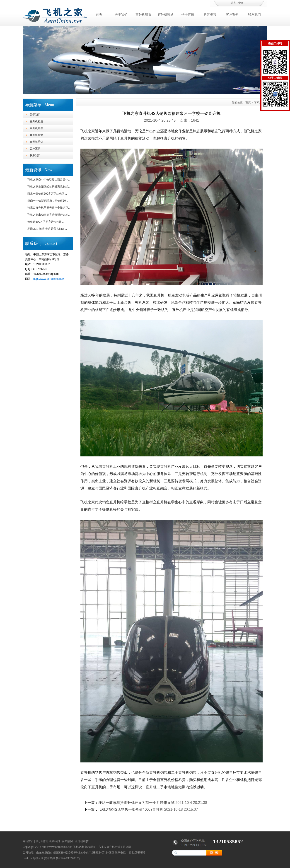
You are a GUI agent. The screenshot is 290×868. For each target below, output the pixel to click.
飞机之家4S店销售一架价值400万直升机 (131, 809)
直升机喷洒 (166, 14)
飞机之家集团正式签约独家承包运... (49, 187)
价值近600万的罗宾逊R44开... (46, 222)
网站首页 (28, 841)
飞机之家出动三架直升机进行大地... (49, 215)
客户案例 (232, 14)
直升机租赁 (143, 14)
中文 (241, 3)
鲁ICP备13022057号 (68, 858)
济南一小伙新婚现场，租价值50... (48, 201)
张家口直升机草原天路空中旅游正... (49, 208)
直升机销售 (36, 128)
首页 (99, 14)
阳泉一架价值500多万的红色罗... (47, 194)
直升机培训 (36, 142)
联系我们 (254, 14)
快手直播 (188, 14)
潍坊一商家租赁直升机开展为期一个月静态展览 (136, 803)
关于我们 (121, 14)
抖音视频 (210, 14)
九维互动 (38, 858)
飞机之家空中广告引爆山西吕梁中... (49, 180)
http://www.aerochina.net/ (49, 279)
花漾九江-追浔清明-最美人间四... (47, 229)
